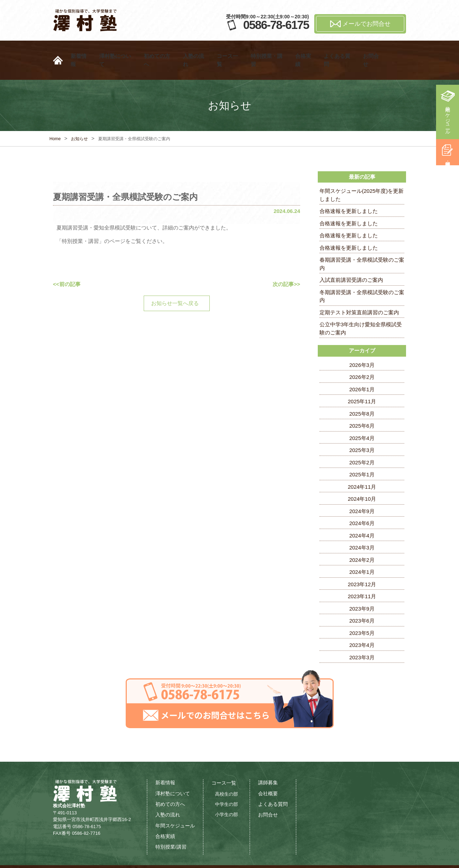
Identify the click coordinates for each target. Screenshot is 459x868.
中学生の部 (226, 787)
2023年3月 (362, 640)
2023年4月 (362, 627)
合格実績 (305, 51)
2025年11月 (362, 384)
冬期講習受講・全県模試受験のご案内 (362, 279)
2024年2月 (362, 542)
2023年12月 (362, 567)
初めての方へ (159, 51)
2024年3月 (362, 530)
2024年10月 (362, 481)
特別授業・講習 (269, 51)
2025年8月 (362, 396)
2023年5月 (362, 615)
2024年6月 (362, 506)
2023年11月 (362, 579)
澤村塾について (117, 51)
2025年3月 (362, 432)
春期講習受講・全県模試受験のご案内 (362, 246)
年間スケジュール (448, 118)
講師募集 (268, 765)
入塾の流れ (196, 51)
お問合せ (373, 51)
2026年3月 (362, 347)
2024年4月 (362, 518)
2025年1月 (362, 457)
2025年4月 (362, 420)
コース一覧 (230, 51)
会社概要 (268, 776)
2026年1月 (362, 372)
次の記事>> (286, 266)
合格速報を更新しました (349, 193)
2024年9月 (362, 494)
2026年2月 (362, 359)
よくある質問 (339, 51)
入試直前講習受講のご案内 (351, 262)
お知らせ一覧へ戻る (175, 286)
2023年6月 (362, 603)
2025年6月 (362, 408)
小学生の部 (226, 797)
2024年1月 (362, 554)
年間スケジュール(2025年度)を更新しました (362, 177)
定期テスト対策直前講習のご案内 (359, 295)
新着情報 (81, 51)
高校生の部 (226, 776)
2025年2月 (362, 445)
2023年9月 (362, 591)
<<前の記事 (67, 266)
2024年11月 (362, 469)
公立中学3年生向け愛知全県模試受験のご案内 (361, 311)
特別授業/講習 (171, 829)
